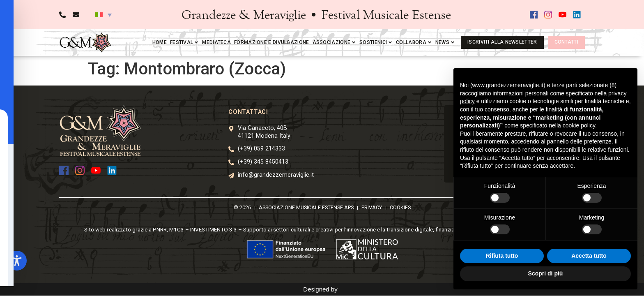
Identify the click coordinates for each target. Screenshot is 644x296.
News (445, 42)
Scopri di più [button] (546, 273)
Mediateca (216, 42)
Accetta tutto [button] (589, 256)
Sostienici (376, 42)
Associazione (335, 42)
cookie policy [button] (579, 125)
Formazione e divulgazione (272, 42)
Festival (184, 42)
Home (160, 42)
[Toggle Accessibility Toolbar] (17, 261)
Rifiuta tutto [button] (502, 256)
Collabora (414, 42)
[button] (103, 15)
